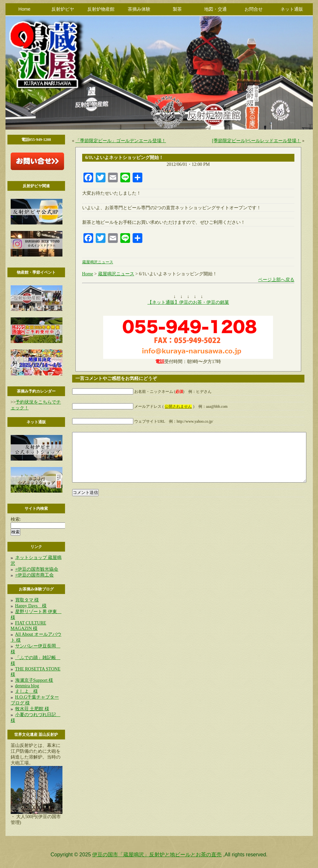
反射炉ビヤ (63, 9)
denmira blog (27, 686)
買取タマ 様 (27, 600)
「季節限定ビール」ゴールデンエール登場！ (121, 141)
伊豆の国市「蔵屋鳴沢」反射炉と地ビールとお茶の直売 (157, 855)
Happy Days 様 (31, 606)
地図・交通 (215, 9)
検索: (16, 519)
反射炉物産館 (101, 9)
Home (24, 9)
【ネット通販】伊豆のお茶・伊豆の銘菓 (188, 302)
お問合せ (254, 9)
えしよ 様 (27, 691)
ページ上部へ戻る (276, 280)
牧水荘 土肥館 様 (32, 709)
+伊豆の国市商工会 (35, 575)
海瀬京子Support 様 (34, 680)
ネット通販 (292, 9)
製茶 (177, 9)
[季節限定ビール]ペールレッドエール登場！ (256, 141)
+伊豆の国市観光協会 (37, 569)
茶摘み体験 (139, 9)
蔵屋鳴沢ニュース (98, 262)
